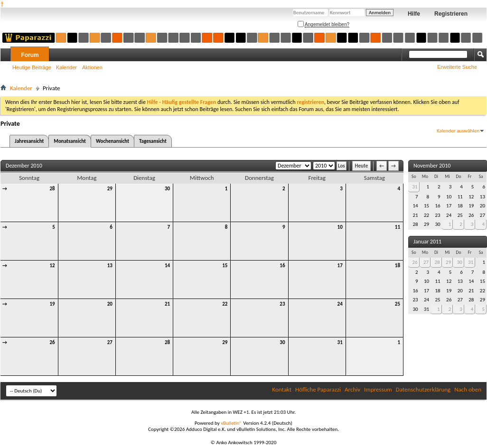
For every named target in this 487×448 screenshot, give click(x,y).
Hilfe (414, 14)
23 (282, 304)
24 (340, 304)
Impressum (378, 389)
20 (110, 304)
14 (167, 266)
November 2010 (432, 166)
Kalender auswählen (458, 131)
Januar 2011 (427, 242)
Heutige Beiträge (32, 67)
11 (398, 227)
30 (167, 189)
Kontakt (282, 389)
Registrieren (451, 14)
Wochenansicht (112, 141)
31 (340, 342)
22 (225, 304)
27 (110, 342)
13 (110, 266)
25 (398, 304)
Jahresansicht (29, 141)
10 (340, 227)
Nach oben (468, 389)
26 (52, 342)
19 (52, 304)
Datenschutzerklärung (423, 389)
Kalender (66, 67)
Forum (30, 55)
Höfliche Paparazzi (318, 389)
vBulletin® (231, 423)
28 (52, 189)
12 (52, 266)
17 (340, 266)
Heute (362, 166)
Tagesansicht (153, 141)
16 (282, 266)
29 (110, 189)
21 (167, 304)
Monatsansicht (70, 141)
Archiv (352, 389)
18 (398, 266)
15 (225, 266)
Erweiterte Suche (457, 67)
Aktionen (92, 67)
